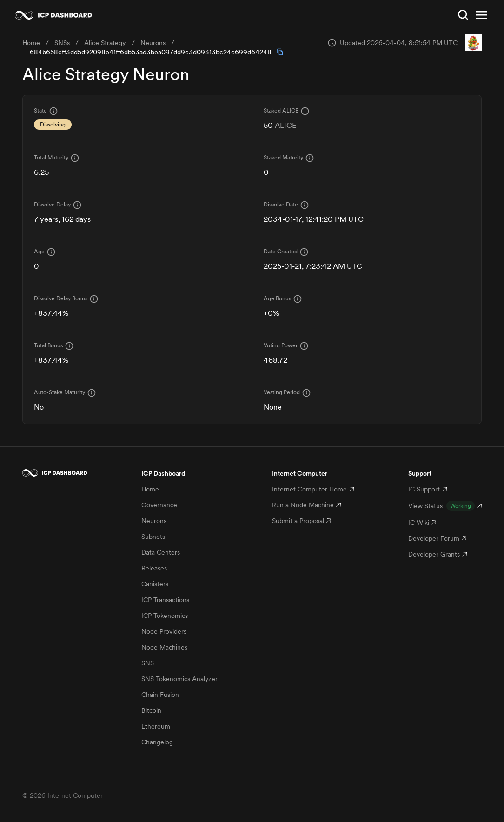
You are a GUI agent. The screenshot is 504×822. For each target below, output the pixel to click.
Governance (159, 505)
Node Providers (164, 631)
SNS (148, 663)
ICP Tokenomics (165, 616)
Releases (154, 568)
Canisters (155, 584)
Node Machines (164, 647)
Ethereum (156, 726)
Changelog (157, 742)
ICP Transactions (165, 600)
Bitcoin (151, 710)
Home (150, 489)
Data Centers (161, 552)
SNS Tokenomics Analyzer (179, 679)
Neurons (154, 521)
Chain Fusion (160, 695)
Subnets (153, 537)
